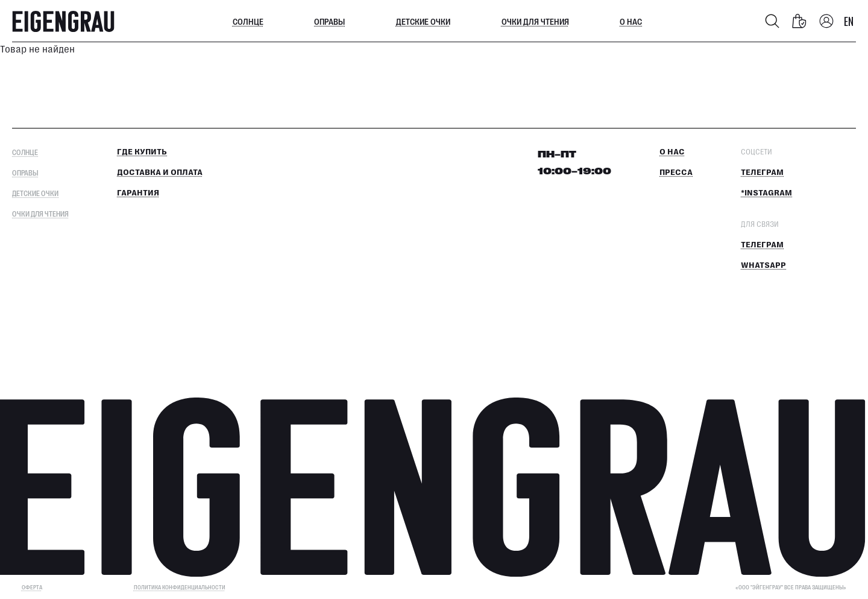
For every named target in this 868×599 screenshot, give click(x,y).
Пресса (676, 173)
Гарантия (138, 193)
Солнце (248, 21)
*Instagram (766, 193)
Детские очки (423, 21)
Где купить (142, 152)
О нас (631, 21)
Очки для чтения (535, 21)
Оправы (329, 21)
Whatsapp (763, 265)
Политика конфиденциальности (180, 587)
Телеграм (762, 173)
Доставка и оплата (160, 173)
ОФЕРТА (32, 587)
